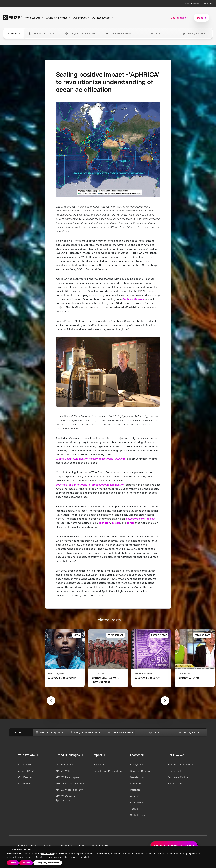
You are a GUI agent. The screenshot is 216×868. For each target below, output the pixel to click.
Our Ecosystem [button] (103, 18)
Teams (134, 809)
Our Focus (24, 783)
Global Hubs (137, 815)
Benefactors (137, 777)
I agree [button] (13, 863)
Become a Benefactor (180, 765)
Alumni (134, 796)
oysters (116, 523)
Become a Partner (178, 777)
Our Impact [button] (81, 18)
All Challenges (64, 765)
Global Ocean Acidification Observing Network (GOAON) (90, 459)
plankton (105, 523)
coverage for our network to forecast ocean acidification (90, 485)
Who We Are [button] (34, 18)
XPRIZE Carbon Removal (70, 783)
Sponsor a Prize (177, 771)
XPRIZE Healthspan (67, 777)
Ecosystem (137, 765)
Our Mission (25, 765)
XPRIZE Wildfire (65, 771)
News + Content (191, 4)
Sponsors (136, 783)
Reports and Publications (108, 771)
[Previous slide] (51, 701)
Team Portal (207, 4)
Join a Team (175, 783)
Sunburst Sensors (133, 299)
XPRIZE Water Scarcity (69, 790)
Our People (25, 777)
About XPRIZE (27, 771)
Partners (135, 790)
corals (130, 523)
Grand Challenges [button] (58, 18)
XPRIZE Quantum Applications (66, 798)
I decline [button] (26, 863)
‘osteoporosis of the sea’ (140, 519)
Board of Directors (141, 771)
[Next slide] (165, 701)
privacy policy (47, 854)
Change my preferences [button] (48, 863)
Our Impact (100, 765)
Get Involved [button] (180, 18)
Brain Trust (137, 803)
